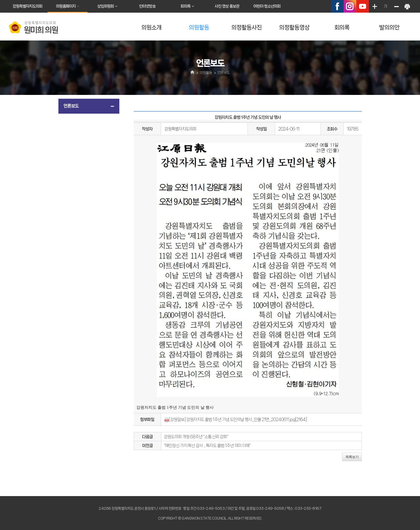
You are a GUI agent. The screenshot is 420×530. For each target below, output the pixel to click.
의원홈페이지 (66, 6)
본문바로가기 (0, 0)
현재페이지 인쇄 (407, 6)
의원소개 (151, 27)
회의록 (185, 6)
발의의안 (389, 27)
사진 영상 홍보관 (227, 6)
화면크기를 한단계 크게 (374, 6)
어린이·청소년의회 (267, 6)
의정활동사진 (247, 27)
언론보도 (71, 106)
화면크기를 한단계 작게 (396, 6)
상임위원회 (106, 6)
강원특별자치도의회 (27, 6)
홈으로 (192, 73)
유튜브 (363, 6)
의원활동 (199, 27)
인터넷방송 (147, 6)
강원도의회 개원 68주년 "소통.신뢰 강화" (196, 437)
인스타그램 (350, 6)
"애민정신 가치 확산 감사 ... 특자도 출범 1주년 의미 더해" (207, 445)
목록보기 (352, 457)
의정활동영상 (294, 27)
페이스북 (337, 6)
